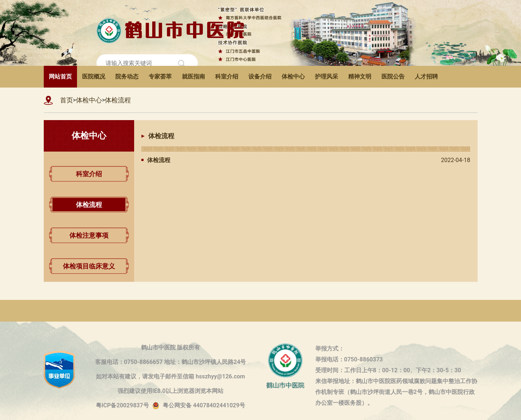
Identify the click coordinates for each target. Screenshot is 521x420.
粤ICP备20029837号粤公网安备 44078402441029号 (170, 406)
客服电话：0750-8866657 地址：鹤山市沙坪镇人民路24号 (171, 362)
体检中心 (293, 77)
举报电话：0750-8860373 (349, 359)
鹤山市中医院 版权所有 (171, 347)
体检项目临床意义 (89, 266)
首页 (67, 100)
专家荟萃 (160, 77)
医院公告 (393, 77)
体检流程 (118, 100)
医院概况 (94, 77)
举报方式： (330, 349)
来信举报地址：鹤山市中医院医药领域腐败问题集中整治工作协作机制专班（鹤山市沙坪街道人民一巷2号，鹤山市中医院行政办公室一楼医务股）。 (396, 382)
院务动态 (127, 77)
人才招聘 (426, 77)
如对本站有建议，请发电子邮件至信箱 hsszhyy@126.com (170, 376)
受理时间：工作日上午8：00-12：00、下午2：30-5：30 (388, 370)
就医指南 (193, 77)
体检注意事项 (89, 235)
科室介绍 (227, 77)
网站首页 (60, 77)
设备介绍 (260, 77)
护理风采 (326, 77)
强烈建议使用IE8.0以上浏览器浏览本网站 (170, 391)
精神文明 (360, 77)
